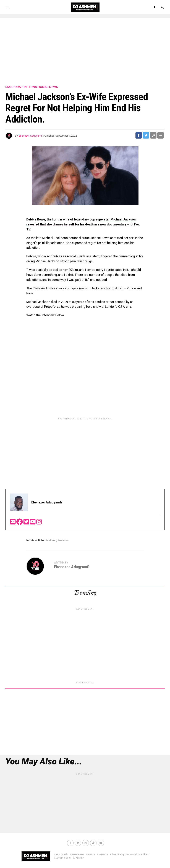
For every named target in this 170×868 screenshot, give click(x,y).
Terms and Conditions (137, 854)
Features (63, 540)
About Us (91, 854)
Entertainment (77, 854)
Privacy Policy (117, 854)
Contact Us (103, 854)
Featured (51, 540)
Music (65, 854)
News (57, 854)
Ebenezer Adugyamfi (31, 136)
